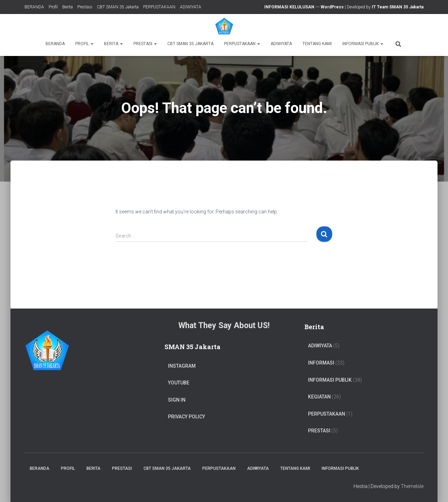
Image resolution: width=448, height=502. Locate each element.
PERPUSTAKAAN (159, 7)
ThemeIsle (412, 486)
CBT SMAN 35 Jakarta (118, 7)
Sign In (177, 400)
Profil (53, 7)
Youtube (179, 383)
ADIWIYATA (191, 7)
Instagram (182, 366)
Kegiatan (319, 397)
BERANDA (34, 7)
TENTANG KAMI (317, 44)
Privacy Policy (187, 417)
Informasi (321, 363)
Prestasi (85, 7)
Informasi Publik (363, 44)
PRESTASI (319, 431)
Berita (68, 7)
